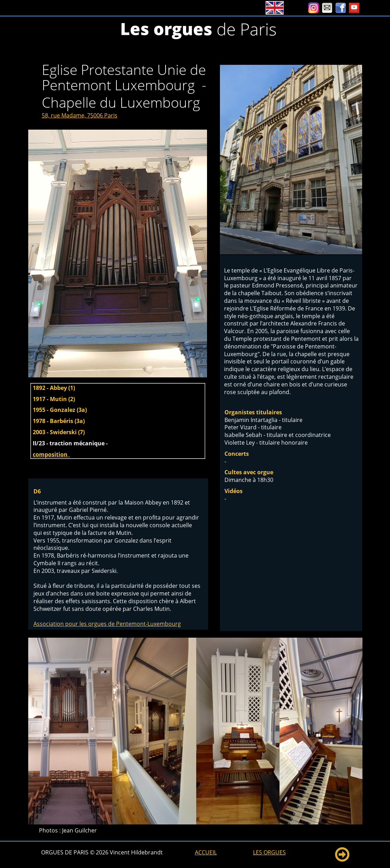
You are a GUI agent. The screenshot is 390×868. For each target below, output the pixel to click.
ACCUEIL (206, 852)
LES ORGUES (269, 852)
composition (52, 454)
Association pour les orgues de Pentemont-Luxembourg (107, 624)
